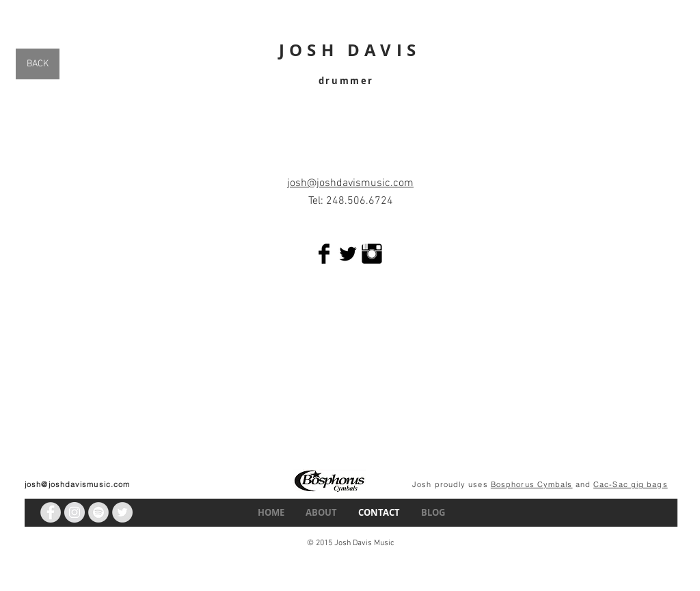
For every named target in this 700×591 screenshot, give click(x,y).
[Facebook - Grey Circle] (51, 512)
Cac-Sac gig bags (631, 484)
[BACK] (38, 64)
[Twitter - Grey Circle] (122, 512)
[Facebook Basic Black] (324, 254)
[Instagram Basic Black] (372, 254)
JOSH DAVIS (350, 50)
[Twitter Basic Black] (348, 254)
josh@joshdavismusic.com (77, 484)
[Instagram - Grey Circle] (75, 512)
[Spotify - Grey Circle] (98, 512)
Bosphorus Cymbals (532, 484)
